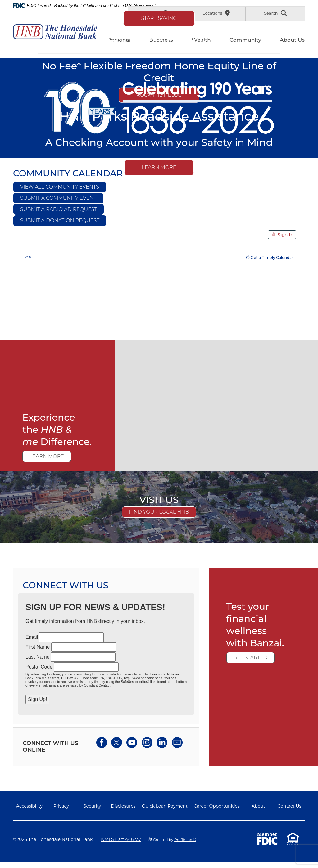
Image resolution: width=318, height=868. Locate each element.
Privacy (61, 806)
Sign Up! (37, 699)
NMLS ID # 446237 (121, 839)
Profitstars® (185, 840)
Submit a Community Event (58, 198)
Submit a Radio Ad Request (59, 209)
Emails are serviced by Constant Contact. (80, 685)
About (258, 806)
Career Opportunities (217, 806)
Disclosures (123, 806)
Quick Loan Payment (165, 806)
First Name (38, 647)
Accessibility (29, 806)
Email (32, 637)
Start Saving (159, 18)
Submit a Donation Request (60, 220)
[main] (159, 412)
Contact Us (290, 806)
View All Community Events (60, 187)
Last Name (37, 657)
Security (92, 806)
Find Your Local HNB (159, 512)
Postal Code (39, 667)
